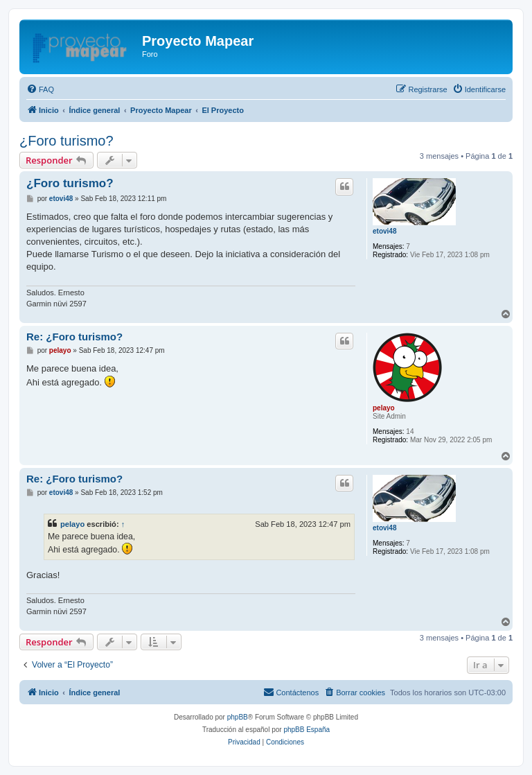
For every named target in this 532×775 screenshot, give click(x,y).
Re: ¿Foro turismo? (74, 337)
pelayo (384, 408)
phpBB (238, 717)
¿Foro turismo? (66, 141)
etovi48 (384, 231)
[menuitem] (40, 89)
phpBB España (307, 730)
